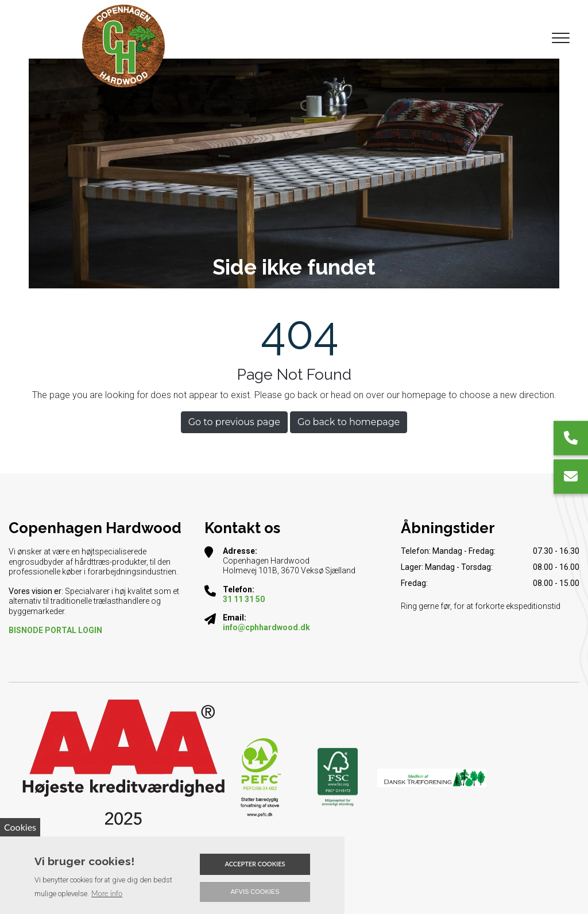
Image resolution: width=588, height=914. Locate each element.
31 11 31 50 (244, 599)
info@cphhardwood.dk (266, 627)
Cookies (20, 827)
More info (107, 893)
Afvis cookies (255, 892)
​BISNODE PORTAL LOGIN (55, 630)
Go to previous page (234, 422)
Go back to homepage (349, 422)
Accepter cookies (255, 864)
